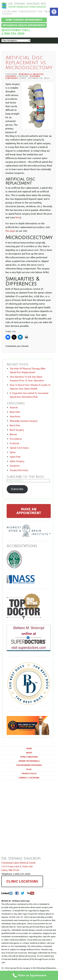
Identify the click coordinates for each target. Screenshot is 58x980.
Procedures (16, 439)
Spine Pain (15, 457)
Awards (14, 408)
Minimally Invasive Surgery (25, 75)
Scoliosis (14, 443)
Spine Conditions (29, 757)
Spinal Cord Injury (19, 448)
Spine (13, 452)
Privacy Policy (29, 774)
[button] (54, 12)
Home (29, 749)
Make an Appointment (29, 511)
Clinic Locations (22, 881)
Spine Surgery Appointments (24, 20)
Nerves (13, 434)
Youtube (30, 893)
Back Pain (15, 412)
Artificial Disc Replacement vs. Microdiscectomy (29, 63)
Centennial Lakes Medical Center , (19, 867)
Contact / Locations (29, 778)
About (29, 753)
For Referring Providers (29, 765)
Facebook (17, 893)
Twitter (23, 893)
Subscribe (17, 489)
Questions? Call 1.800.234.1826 (16, 32)
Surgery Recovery (19, 470)
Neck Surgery (17, 430)
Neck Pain (15, 425)
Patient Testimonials (29, 761)
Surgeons (15, 466)
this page (10, 231)
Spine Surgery (17, 461)
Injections (15, 417)
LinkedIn (7, 893)
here (18, 218)
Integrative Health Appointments (24, 25)
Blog (29, 769)
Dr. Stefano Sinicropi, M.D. (27, 4)
